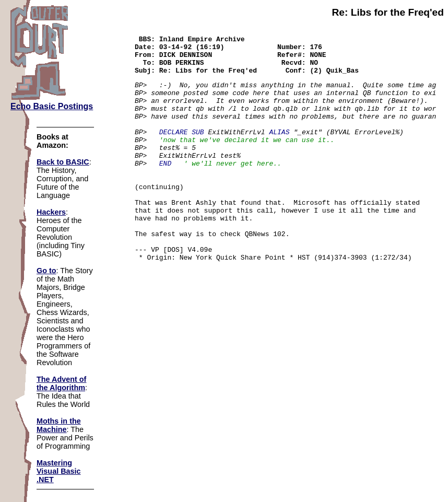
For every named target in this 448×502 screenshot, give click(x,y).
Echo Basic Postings (52, 106)
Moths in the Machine (59, 425)
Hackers (51, 212)
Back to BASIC (63, 162)
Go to (46, 271)
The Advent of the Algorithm (61, 383)
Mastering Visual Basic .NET (59, 471)
